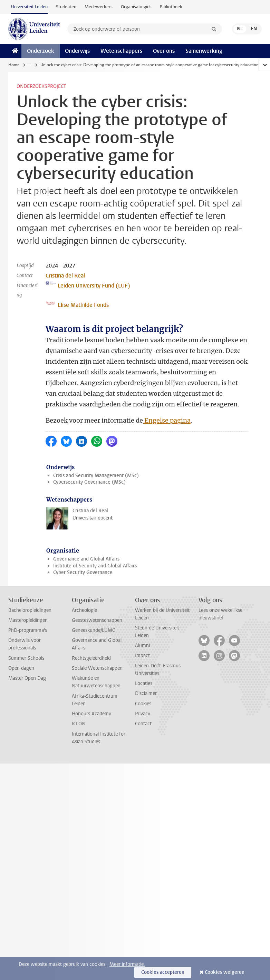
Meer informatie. (127, 964)
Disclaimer (146, 693)
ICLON (79, 724)
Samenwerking (204, 51)
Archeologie (84, 610)
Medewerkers (99, 7)
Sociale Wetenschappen (97, 668)
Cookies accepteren (163, 972)
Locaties (144, 683)
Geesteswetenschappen (97, 620)
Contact (143, 724)
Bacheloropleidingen (30, 610)
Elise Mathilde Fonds (77, 304)
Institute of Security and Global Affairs (95, 566)
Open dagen (21, 668)
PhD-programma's (28, 630)
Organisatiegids (136, 7)
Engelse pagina (167, 420)
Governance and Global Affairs (86, 559)
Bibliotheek (171, 7)
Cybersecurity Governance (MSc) (89, 482)
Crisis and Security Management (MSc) (96, 476)
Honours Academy (91, 714)
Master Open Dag (27, 678)
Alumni (142, 645)
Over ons (164, 51)
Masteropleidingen (28, 620)
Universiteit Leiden (29, 7)
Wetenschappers (121, 51)
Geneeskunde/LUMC (93, 630)
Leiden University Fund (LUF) (88, 285)
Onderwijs (77, 51)
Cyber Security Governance (83, 572)
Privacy (143, 714)
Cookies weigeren (225, 972)
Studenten (66, 7)
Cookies (143, 704)
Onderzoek (41, 51)
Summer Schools (26, 658)
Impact (142, 655)
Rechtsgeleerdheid (91, 658)
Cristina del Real (65, 276)
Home (14, 65)
